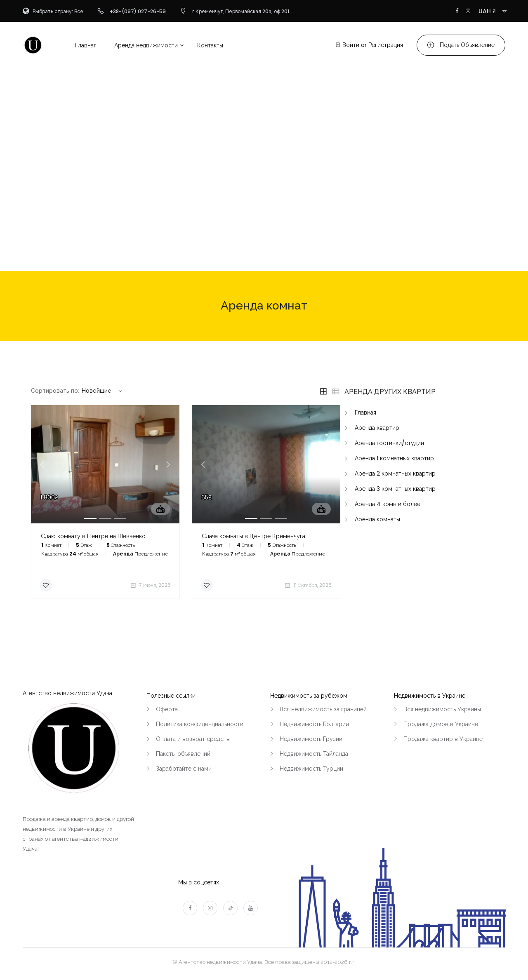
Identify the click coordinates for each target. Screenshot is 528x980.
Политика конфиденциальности (200, 724)
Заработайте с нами (184, 769)
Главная (365, 413)
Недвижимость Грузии (311, 739)
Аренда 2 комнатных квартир (395, 474)
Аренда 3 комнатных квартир (395, 489)
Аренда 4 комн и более (388, 504)
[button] (42, 464)
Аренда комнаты (377, 519)
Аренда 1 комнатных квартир (394, 458)
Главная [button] (86, 45)
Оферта (167, 709)
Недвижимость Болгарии (314, 724)
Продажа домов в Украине (441, 724)
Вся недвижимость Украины (442, 709)
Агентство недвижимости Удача (67, 693)
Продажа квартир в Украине (443, 739)
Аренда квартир (377, 428)
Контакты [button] (210, 45)
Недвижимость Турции (311, 769)
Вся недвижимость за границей (323, 709)
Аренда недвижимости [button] (146, 45)
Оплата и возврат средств (193, 739)
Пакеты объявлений (183, 754)
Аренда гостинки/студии (389, 443)
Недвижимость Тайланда (314, 754)
